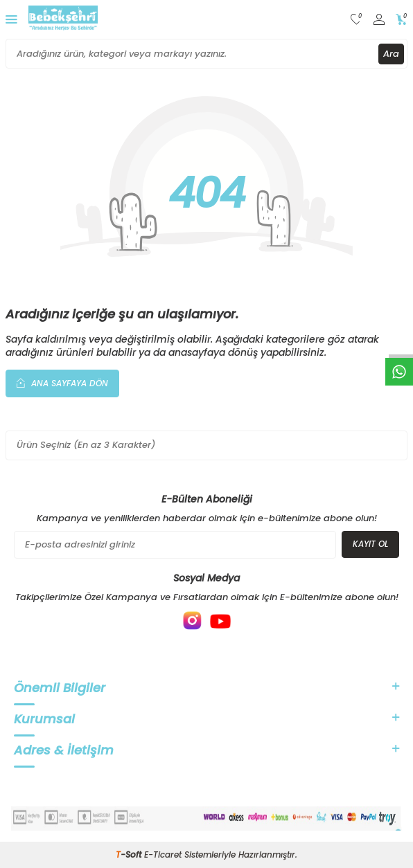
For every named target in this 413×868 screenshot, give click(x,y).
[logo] (63, 19)
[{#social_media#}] (193, 621)
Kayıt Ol (370, 544)
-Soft (130, 855)
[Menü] (11, 19)
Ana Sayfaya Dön (62, 383)
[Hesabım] (379, 20)
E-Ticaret (163, 855)
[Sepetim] (402, 20)
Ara (391, 54)
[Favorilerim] (357, 20)
